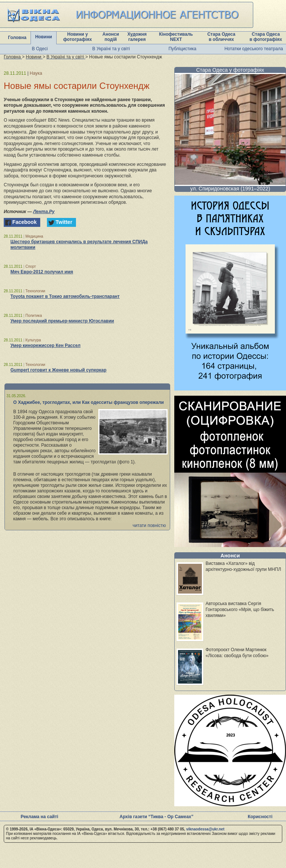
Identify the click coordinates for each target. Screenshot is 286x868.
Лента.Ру (44, 212)
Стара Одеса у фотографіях (230, 70)
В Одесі (40, 49)
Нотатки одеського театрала (254, 49)
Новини (43, 37)
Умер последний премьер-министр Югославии (62, 321)
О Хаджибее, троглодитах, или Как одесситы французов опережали (89, 402)
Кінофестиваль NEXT (176, 37)
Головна (17, 38)
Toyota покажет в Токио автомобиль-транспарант (65, 296)
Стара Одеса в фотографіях (266, 37)
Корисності (260, 817)
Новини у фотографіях (78, 37)
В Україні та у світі (111, 49)
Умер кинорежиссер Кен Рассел (45, 345)
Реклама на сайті (39, 817)
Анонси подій (111, 37)
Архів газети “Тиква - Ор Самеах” (156, 817)
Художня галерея (137, 37)
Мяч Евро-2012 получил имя (42, 272)
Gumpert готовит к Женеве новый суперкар (58, 370)
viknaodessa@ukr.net (205, 829)
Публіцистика (182, 49)
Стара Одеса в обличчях (221, 37)
